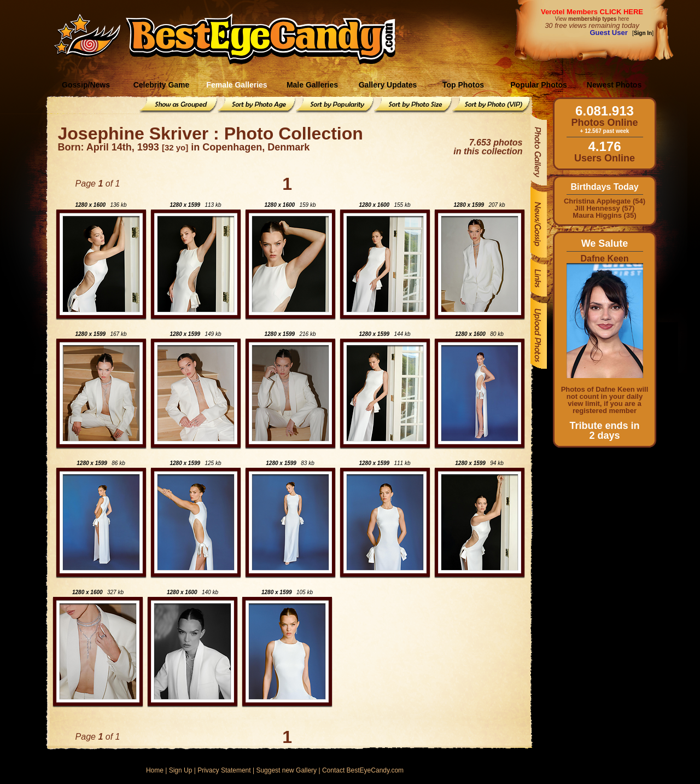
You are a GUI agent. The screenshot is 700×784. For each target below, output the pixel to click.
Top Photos (463, 85)
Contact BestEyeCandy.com (363, 770)
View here (592, 19)
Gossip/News (86, 85)
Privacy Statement (224, 770)
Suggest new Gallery (286, 770)
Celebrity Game (162, 85)
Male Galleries (312, 85)
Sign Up (181, 770)
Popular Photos (538, 85)
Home (155, 770)
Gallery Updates (388, 85)
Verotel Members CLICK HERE (592, 12)
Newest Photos (614, 85)
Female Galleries (237, 85)
